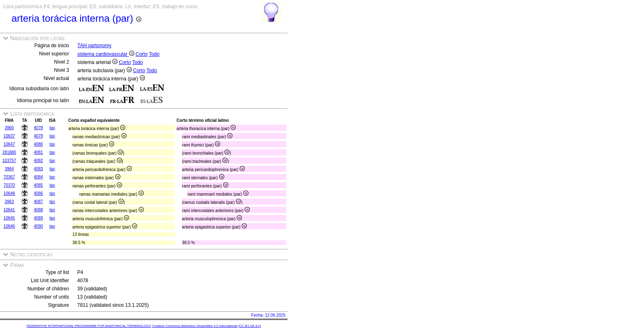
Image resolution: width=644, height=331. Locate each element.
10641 (9, 210)
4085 (38, 185)
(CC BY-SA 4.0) (250, 326)
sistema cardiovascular (106, 54)
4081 (38, 152)
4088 (38, 210)
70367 (9, 177)
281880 (9, 152)
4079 (38, 136)
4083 (38, 169)
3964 (9, 169)
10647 (9, 144)
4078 (38, 128)
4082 (38, 161)
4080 (38, 144)
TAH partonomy (94, 46)
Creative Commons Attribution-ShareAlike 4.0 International (194, 326)
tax (52, 128)
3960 (9, 128)
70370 (9, 185)
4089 (38, 218)
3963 (9, 202)
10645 (9, 218)
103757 (9, 161)
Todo (154, 54)
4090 (38, 226)
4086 (38, 193)
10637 (9, 136)
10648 (9, 193)
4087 (38, 202)
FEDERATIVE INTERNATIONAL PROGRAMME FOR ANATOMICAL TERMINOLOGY (89, 326)
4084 (38, 177)
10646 (9, 226)
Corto (141, 54)
